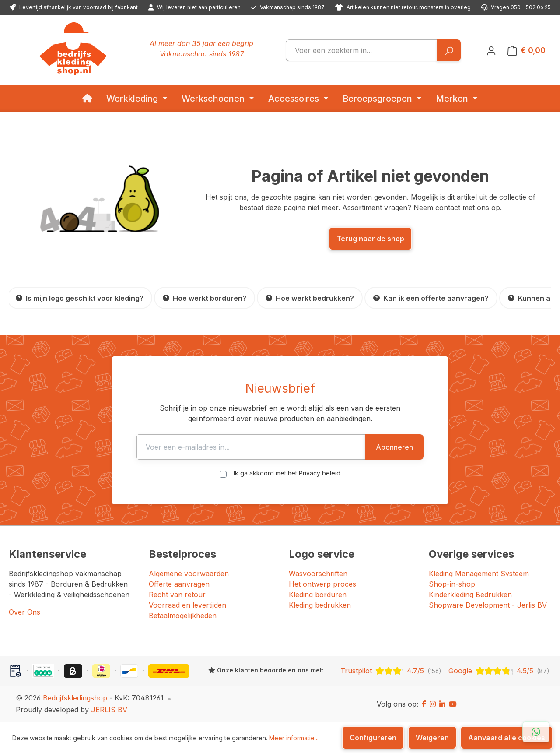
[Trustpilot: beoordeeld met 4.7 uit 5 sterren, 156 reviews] (391, 671)
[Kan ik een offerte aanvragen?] (431, 298)
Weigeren (432, 738)
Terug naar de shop (370, 239)
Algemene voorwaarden (189, 574)
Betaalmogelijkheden (183, 616)
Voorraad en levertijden (187, 605)
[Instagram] (433, 704)
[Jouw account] (491, 50)
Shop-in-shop (452, 584)
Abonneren (394, 447)
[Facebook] (424, 704)
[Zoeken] (449, 50)
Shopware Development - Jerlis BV (488, 605)
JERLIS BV (109, 710)
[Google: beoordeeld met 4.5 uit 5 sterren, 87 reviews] (499, 671)
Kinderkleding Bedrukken (470, 595)
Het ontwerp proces (322, 584)
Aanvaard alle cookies (507, 738)
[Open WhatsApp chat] (536, 732)
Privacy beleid (320, 473)
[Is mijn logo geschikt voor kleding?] (80, 298)
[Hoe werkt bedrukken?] (310, 298)
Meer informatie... (294, 738)
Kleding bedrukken (320, 605)
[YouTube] (453, 704)
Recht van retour (177, 595)
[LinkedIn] (442, 704)
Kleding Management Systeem (479, 574)
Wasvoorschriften (318, 574)
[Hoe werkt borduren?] (205, 298)
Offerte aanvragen (179, 584)
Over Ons (24, 612)
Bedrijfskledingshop (75, 698)
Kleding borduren (318, 595)
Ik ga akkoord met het (287, 473)
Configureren (373, 738)
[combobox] (361, 50)
